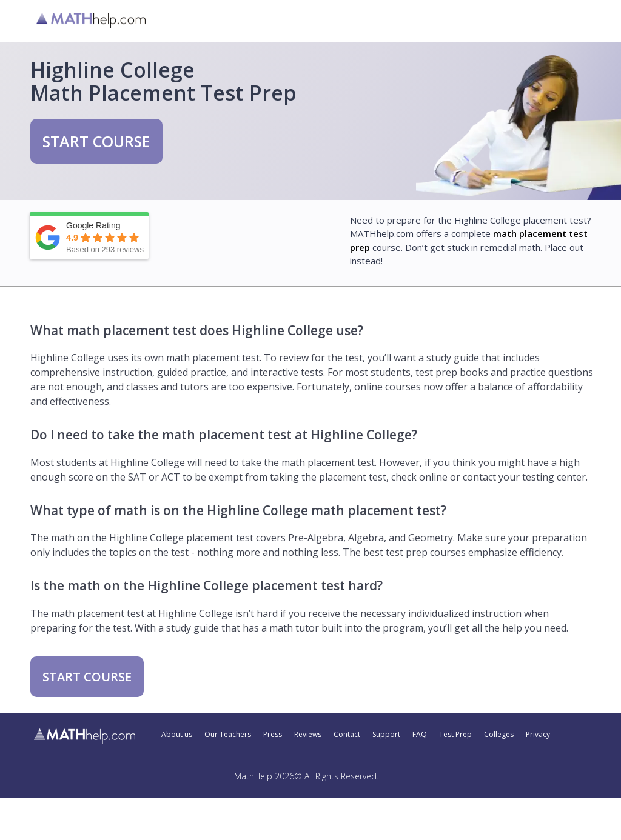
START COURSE (96, 141)
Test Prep (455, 735)
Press (273, 735)
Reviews (308, 735)
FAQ (420, 735)
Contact (347, 735)
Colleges (499, 735)
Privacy (538, 735)
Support (386, 735)
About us (177, 735)
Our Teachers (228, 735)
